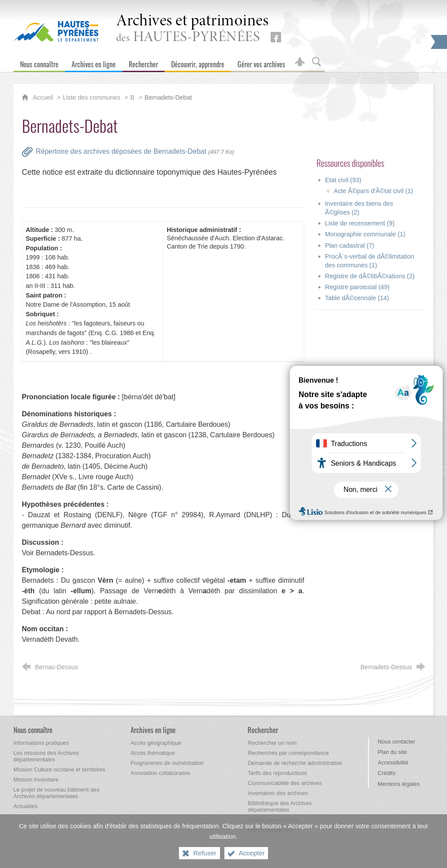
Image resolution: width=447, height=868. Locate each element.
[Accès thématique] (153, 753)
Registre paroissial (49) (358, 287)
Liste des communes (92, 97)
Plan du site (392, 752)
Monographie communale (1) (365, 234)
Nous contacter (396, 742)
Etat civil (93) (343, 180)
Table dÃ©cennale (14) (357, 298)
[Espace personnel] (300, 62)
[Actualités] (26, 806)
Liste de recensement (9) (360, 223)
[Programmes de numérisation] (167, 763)
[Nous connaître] (39, 62)
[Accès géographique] (156, 743)
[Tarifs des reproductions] (277, 773)
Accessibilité (393, 763)
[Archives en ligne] (94, 62)
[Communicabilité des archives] (285, 783)
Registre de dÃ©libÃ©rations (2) (370, 276)
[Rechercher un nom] (272, 743)
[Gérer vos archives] (261, 62)
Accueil (44, 97)
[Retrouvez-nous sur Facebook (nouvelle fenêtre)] (276, 37)
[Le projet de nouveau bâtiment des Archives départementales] (57, 793)
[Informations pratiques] (41, 743)
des (193, 29)
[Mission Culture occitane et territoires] (60, 769)
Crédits (387, 773)
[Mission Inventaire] (36, 780)
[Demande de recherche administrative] (295, 763)
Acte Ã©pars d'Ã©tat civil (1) (374, 191)
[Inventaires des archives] (278, 793)
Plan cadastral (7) (350, 246)
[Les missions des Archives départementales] (46, 756)
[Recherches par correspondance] (288, 753)
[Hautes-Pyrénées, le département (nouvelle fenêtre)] (56, 31)
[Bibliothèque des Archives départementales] (280, 806)
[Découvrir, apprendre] (198, 62)
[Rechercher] (143, 62)
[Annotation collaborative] (160, 773)
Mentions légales (399, 784)
